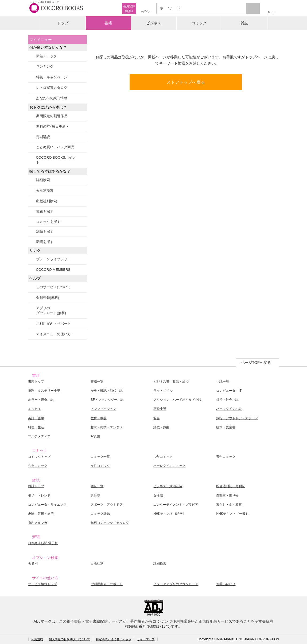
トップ (63, 23)
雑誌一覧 (97, 486)
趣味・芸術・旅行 (41, 514)
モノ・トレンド (39, 496)
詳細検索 (43, 180)
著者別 (33, 563)
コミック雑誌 (100, 514)
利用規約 (37, 639)
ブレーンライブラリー (53, 259)
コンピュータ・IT (229, 391)
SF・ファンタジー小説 (107, 400)
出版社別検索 (46, 201)
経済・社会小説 (227, 400)
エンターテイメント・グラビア (176, 505)
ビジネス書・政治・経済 (171, 382)
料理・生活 (36, 427)
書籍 (108, 23)
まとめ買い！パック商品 (55, 147)
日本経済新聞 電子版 (43, 543)
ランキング (45, 66)
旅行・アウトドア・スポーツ (237, 418)
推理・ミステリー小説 (44, 391)
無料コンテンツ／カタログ (110, 523)
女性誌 (158, 496)
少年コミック (163, 457)
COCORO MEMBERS (53, 270)
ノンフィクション (103, 409)
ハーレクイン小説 (229, 409)
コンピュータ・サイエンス (47, 505)
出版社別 (97, 563)
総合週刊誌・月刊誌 (231, 486)
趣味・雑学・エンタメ (107, 427)
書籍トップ (36, 382)
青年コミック (226, 457)
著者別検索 (45, 190)
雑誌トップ (36, 486)
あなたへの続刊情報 (52, 98)
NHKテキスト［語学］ (170, 514)
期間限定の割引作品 (52, 116)
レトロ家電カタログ (52, 88)
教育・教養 (99, 418)
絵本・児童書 (226, 427)
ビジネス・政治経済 (168, 486)
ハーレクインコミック (169, 466)
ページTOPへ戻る (256, 363)
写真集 (95, 436)
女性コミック (100, 466)
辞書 (157, 418)
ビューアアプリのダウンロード (176, 584)
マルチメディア (39, 436)
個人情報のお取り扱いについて (69, 639)
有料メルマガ (38, 523)
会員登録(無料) (48, 298)
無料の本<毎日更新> (52, 126)
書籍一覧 (97, 382)
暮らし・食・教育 (229, 505)
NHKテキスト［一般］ (232, 514)
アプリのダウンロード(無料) (51, 310)
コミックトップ (39, 457)
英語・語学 (36, 418)
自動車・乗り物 (227, 496)
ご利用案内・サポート (53, 324)
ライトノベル (163, 391)
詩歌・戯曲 (161, 427)
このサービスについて (53, 287)
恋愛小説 (160, 409)
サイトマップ (146, 639)
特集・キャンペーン (52, 77)
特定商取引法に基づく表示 (114, 639)
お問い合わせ (226, 584)
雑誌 (244, 23)
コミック (199, 23)
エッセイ (34, 409)
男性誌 (95, 496)
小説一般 (223, 382)
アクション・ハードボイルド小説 (177, 400)
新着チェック (46, 56)
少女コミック (38, 466)
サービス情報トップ (42, 584)
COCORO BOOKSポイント (56, 160)
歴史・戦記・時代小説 (107, 391)
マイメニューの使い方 (53, 334)
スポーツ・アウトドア (107, 505)
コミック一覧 (100, 457)
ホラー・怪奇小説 (41, 400)
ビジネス (154, 23)
